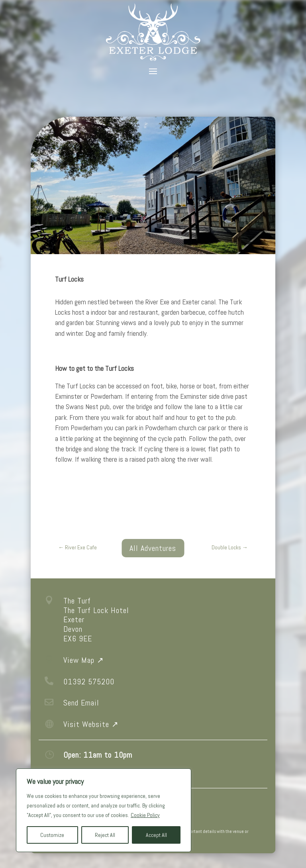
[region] (104, 810)
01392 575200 (89, 682)
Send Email (81, 703)
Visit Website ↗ (91, 724)
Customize (52, 835)
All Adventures (153, 548)
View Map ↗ (84, 660)
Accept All (156, 835)
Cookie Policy (145, 815)
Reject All (105, 835)
